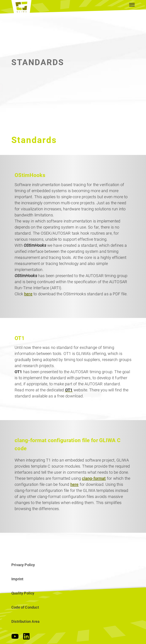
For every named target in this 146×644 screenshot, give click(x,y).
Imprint (17, 579)
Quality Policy (23, 593)
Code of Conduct (25, 607)
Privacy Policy (23, 565)
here (28, 294)
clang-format (94, 478)
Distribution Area (25, 621)
